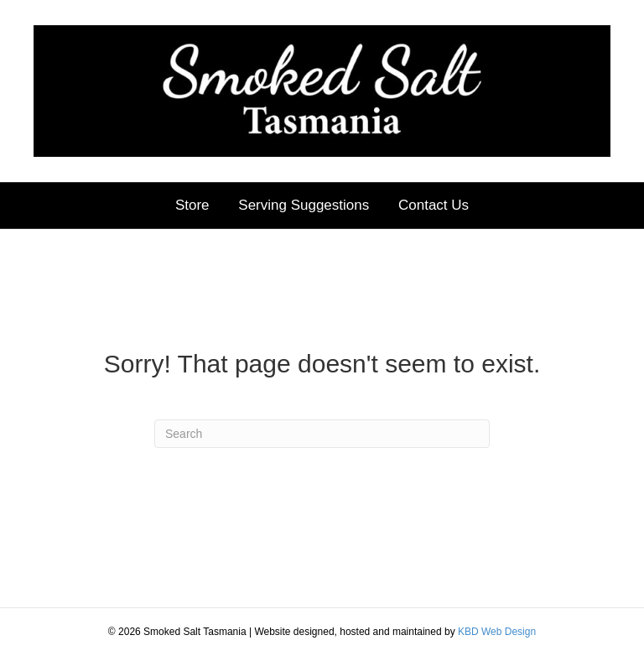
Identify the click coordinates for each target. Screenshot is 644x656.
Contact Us (434, 205)
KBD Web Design (497, 632)
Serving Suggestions (304, 205)
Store (192, 205)
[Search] (322, 434)
